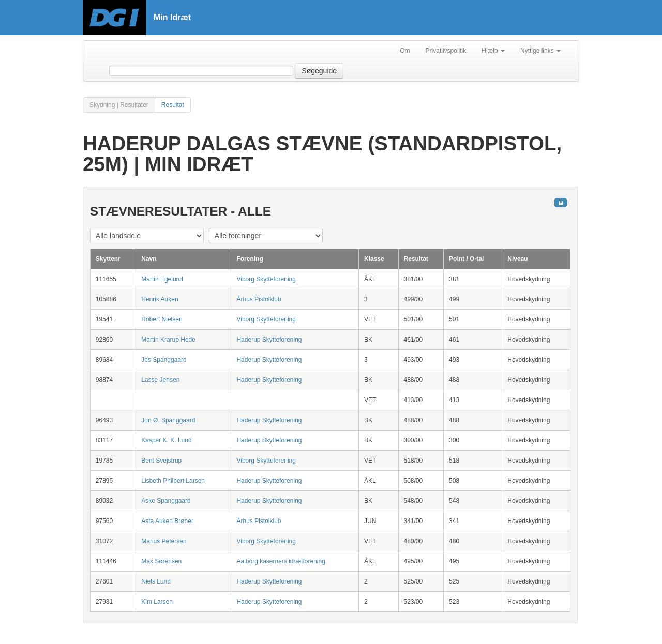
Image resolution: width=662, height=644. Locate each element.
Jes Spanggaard (164, 360)
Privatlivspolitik (446, 51)
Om (405, 51)
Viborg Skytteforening (266, 279)
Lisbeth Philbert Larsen (173, 481)
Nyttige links (540, 51)
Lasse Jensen (160, 380)
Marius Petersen (164, 541)
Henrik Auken (160, 299)
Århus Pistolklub (259, 299)
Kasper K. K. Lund (166, 440)
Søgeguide (319, 71)
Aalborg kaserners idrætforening (281, 561)
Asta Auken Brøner (167, 521)
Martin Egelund (162, 279)
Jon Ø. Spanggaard (168, 420)
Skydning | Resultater (119, 105)
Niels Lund (156, 581)
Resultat (173, 105)
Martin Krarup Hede (168, 340)
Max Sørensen (161, 561)
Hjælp (493, 51)
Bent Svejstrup (161, 461)
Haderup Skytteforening (269, 340)
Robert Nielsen (162, 319)
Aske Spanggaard (166, 501)
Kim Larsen (157, 602)
